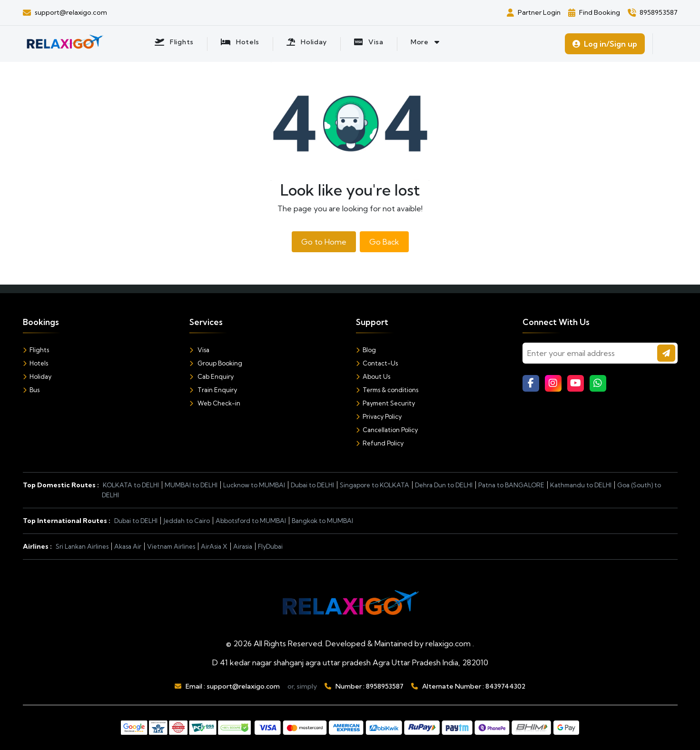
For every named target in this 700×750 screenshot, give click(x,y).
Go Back (384, 242)
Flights (36, 350)
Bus (31, 390)
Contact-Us (377, 363)
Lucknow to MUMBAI (254, 485)
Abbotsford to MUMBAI (251, 521)
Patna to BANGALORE (511, 485)
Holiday (37, 376)
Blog (366, 350)
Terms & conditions (387, 390)
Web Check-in (215, 403)
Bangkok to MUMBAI (322, 521)
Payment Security (385, 403)
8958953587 (385, 686)
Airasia (243, 546)
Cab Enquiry (212, 376)
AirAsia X (214, 546)
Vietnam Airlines (171, 546)
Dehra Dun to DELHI (444, 485)
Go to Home (324, 242)
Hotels (35, 363)
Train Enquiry (213, 390)
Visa (199, 350)
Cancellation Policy (387, 430)
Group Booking (216, 363)
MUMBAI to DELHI (191, 485)
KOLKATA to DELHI (131, 485)
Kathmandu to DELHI (581, 485)
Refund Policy (380, 443)
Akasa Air (128, 546)
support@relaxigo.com (243, 686)
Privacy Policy (379, 416)
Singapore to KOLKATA (375, 485)
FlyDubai (270, 546)
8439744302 (505, 686)
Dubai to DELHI (312, 485)
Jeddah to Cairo (187, 521)
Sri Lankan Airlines (82, 546)
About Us (373, 376)
